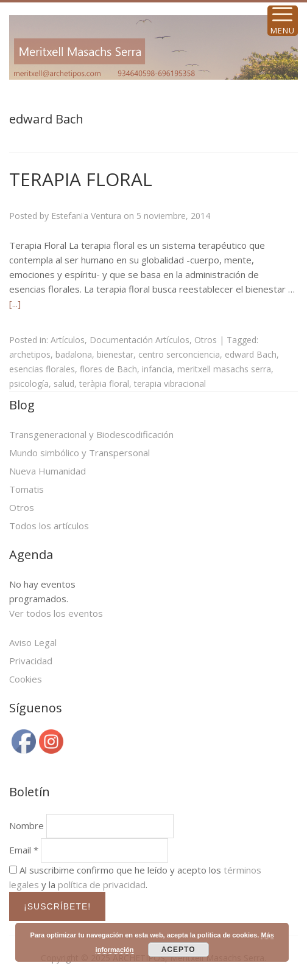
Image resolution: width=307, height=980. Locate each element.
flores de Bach (108, 369)
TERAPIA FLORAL (81, 179)
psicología (29, 384)
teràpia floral (104, 384)
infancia (157, 369)
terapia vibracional (170, 384)
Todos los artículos (49, 526)
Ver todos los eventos (56, 613)
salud (64, 384)
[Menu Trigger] (283, 21)
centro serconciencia (179, 354)
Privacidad (31, 661)
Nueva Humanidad (48, 471)
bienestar (115, 354)
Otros (206, 340)
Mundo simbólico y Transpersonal (79, 453)
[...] (15, 304)
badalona (74, 354)
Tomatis (26, 489)
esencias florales (42, 369)
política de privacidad (102, 884)
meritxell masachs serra (224, 369)
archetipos (30, 354)
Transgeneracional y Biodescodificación (91, 434)
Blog (22, 405)
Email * (24, 850)
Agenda (31, 554)
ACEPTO (178, 950)
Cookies (26, 679)
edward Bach (251, 354)
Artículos (68, 340)
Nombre (26, 825)
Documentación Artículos (139, 340)
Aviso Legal (33, 642)
